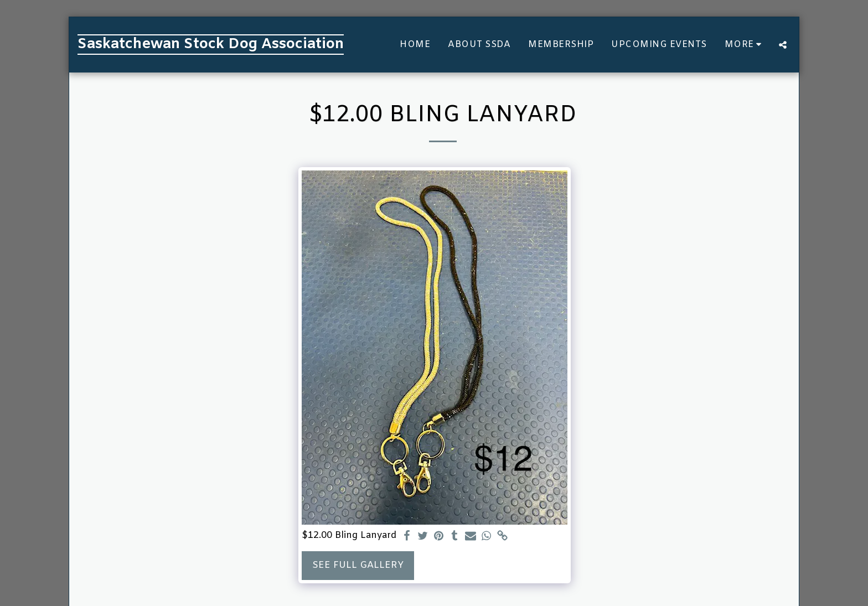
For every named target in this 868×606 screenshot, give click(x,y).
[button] (783, 45)
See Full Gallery (358, 566)
